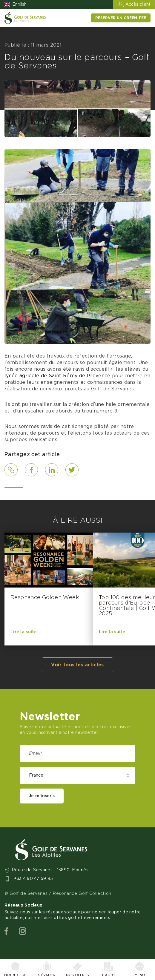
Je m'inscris (42, 796)
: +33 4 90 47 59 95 (32, 879)
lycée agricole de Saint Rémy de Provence (57, 376)
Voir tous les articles (77, 665)
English (19, 4)
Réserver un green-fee (121, 18)
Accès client (138, 4)
